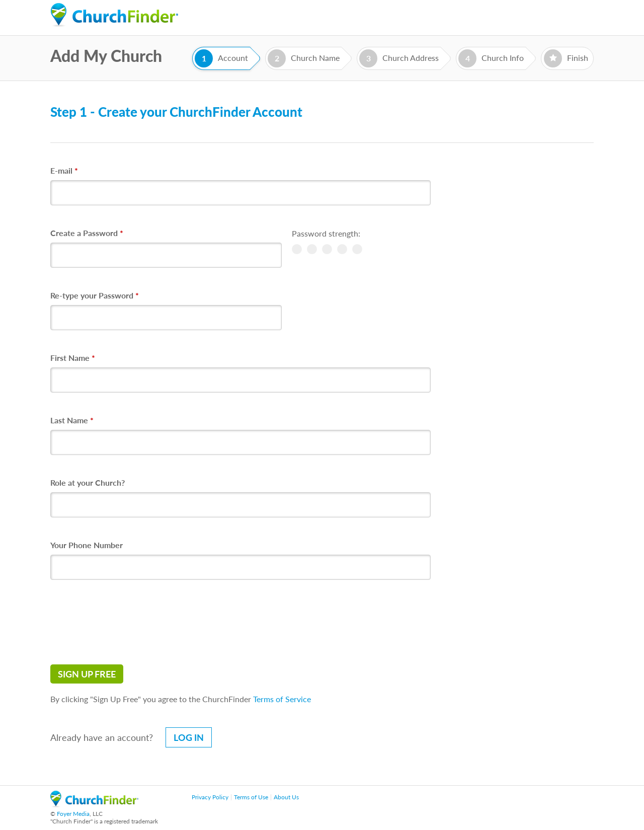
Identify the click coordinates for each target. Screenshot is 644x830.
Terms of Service (282, 699)
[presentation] (127, 622)
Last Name (72, 420)
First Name (73, 358)
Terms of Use (251, 797)
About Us (286, 797)
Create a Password (87, 233)
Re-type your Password (95, 295)
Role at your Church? (88, 482)
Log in (189, 737)
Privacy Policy (210, 797)
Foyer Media (73, 814)
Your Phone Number (87, 545)
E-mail (64, 170)
